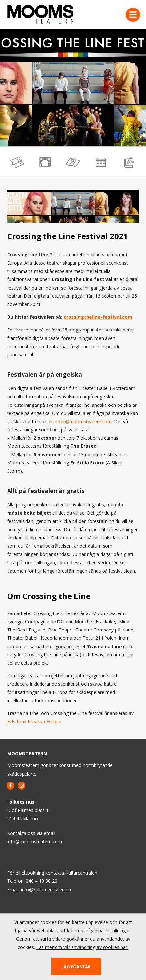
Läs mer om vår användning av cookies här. (82, 947)
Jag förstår (76, 967)
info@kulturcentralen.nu (46, 889)
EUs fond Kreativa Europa (34, 722)
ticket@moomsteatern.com (83, 422)
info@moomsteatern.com (35, 842)
